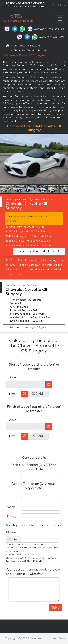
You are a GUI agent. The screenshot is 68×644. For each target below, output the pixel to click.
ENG (61, 5)
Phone (11, 532)
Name (11, 507)
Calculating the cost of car (38, 251)
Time (12, 394)
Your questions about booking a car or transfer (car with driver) (33, 572)
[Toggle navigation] (60, 19)
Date (12, 377)
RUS (52, 5)
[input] (26, 384)
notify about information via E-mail (34, 525)
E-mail (11, 517)
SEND (56, 608)
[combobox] (13, 539)
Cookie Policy (58, 639)
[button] (65, 159)
